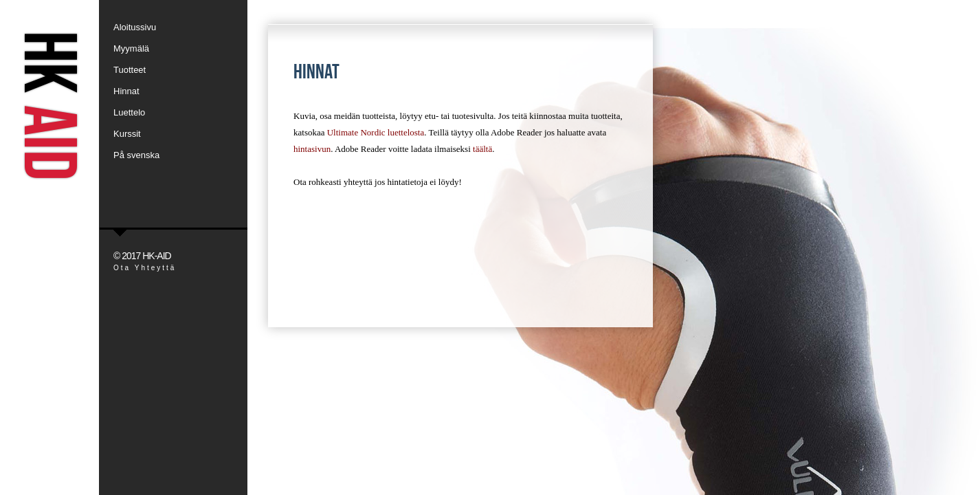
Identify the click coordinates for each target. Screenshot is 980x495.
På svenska (136, 155)
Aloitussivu (135, 27)
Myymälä (131, 48)
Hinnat (126, 91)
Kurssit (127, 134)
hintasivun (312, 149)
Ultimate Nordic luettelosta (376, 132)
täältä (482, 149)
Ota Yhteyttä (145, 268)
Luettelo (129, 112)
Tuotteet (130, 70)
